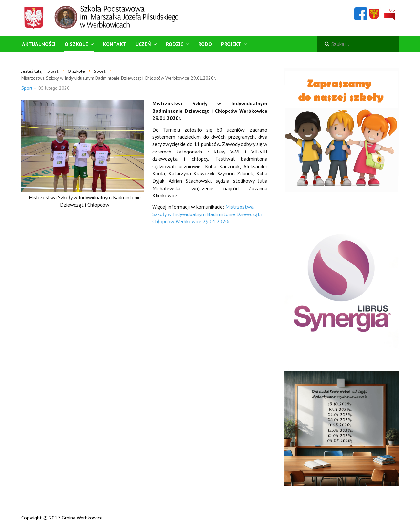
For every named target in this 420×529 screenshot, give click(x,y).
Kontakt (115, 44)
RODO (205, 44)
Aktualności (39, 44)
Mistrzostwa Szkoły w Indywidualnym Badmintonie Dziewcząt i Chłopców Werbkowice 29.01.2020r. (207, 214)
